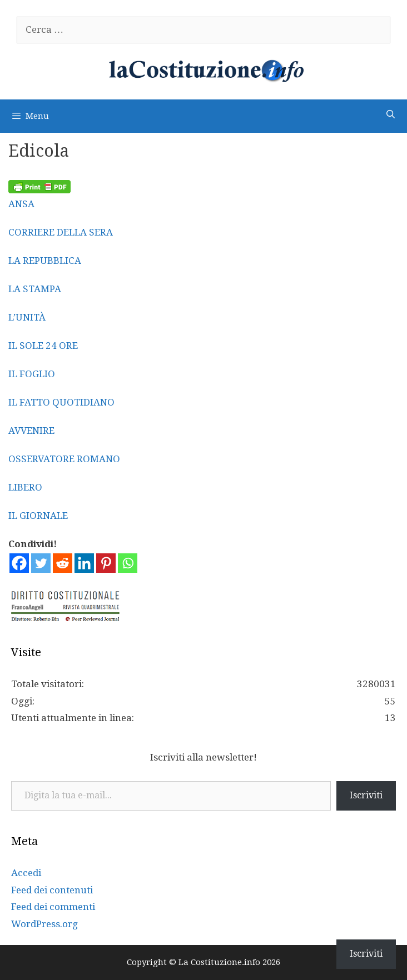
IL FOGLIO (32, 374)
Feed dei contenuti (52, 890)
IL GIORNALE (38, 516)
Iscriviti (366, 795)
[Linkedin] (84, 563)
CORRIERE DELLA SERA (61, 232)
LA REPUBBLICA (45, 261)
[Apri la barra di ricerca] (391, 115)
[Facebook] (19, 563)
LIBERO (25, 487)
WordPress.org (44, 924)
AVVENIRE (31, 431)
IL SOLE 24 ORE (43, 346)
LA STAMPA (35, 289)
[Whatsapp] (128, 563)
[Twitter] (41, 563)
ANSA (21, 204)
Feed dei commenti (53, 907)
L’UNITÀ (27, 317)
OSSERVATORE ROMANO (64, 459)
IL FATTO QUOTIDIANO (61, 402)
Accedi (26, 873)
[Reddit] (63, 563)
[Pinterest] (106, 563)
